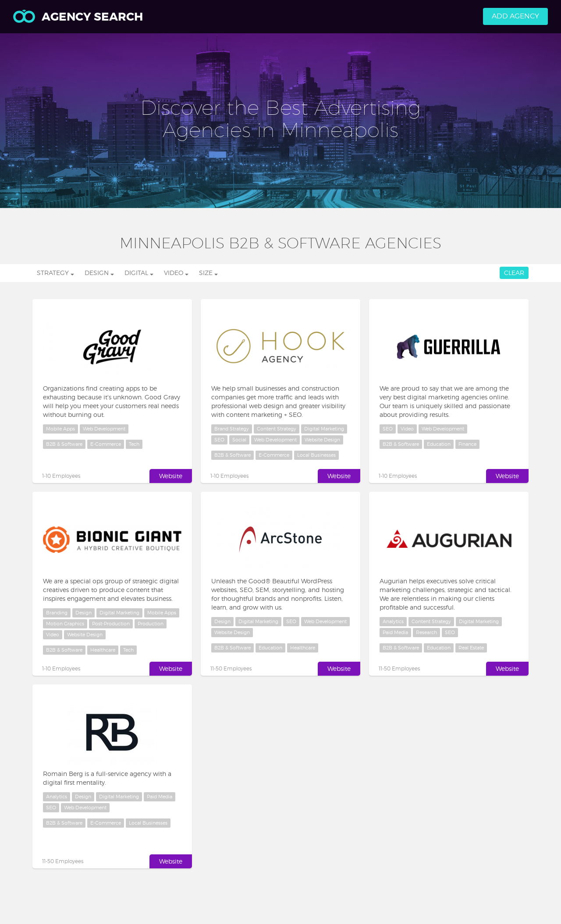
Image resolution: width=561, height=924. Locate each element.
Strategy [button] (55, 273)
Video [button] (176, 273)
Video (407, 429)
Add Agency (515, 16)
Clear (514, 273)
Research (426, 632)
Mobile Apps (60, 429)
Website (171, 476)
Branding (57, 613)
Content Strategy (277, 429)
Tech (134, 444)
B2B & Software (64, 444)
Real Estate (471, 648)
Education (439, 444)
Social (239, 440)
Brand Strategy (232, 429)
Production (151, 624)
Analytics (393, 621)
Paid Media (395, 632)
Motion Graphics (65, 624)
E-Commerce (106, 444)
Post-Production (111, 624)
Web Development (104, 429)
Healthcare (103, 650)
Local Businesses (316, 455)
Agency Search (78, 17)
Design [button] (99, 273)
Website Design (322, 440)
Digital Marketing (324, 429)
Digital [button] (139, 273)
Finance (467, 444)
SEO (219, 440)
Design (83, 613)
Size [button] (208, 273)
